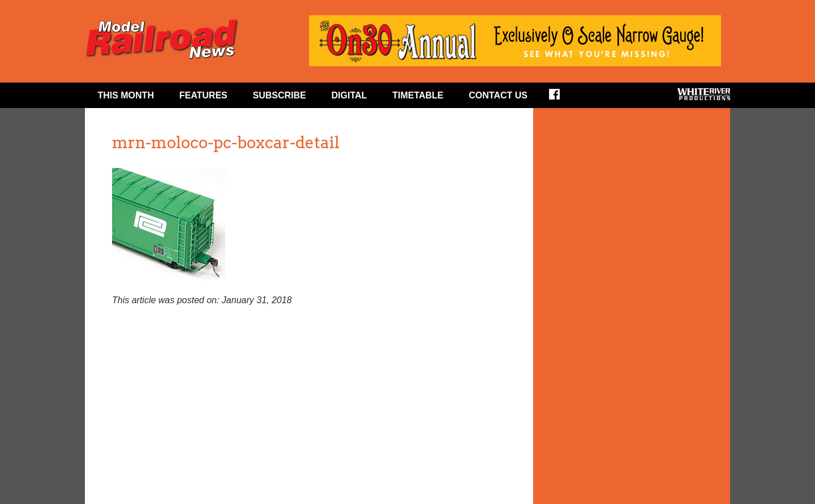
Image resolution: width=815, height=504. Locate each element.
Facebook (562, 98)
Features (203, 95)
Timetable (418, 95)
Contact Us (498, 95)
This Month (126, 95)
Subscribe (280, 95)
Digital (349, 95)
